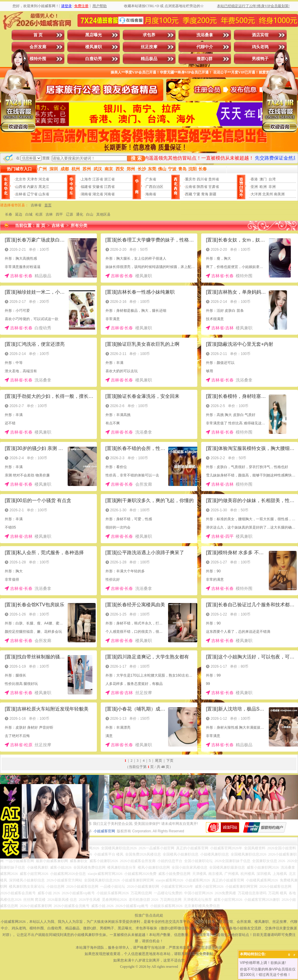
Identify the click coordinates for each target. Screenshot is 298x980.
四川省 (202, 179)
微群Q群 (205, 59)
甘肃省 (214, 187)
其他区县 (103, 214)
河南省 (109, 194)
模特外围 (38, 59)
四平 (59, 214)
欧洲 (263, 187)
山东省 (44, 194)
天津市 (32, 179)
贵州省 (214, 179)
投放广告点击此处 (149, 915)
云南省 (190, 187)
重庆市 (190, 179)
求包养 (149, 35)
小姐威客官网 (104, 831)
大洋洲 (256, 194)
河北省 (44, 179)
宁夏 (197, 194)
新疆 (213, 194)
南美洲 (279, 194)
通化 (80, 214)
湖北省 (98, 194)
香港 (254, 179)
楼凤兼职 (94, 47)
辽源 (69, 214)
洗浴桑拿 (205, 35)
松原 (39, 214)
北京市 (21, 179)
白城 (29, 214)
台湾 (272, 179)
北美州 (268, 194)
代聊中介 (205, 47)
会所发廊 (38, 47)
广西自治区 (154, 187)
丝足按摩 (149, 47)
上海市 (86, 179)
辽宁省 (32, 194)
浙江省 (109, 179)
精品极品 (149, 59)
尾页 (159, 761)
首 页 (38, 35)
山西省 (21, 187)
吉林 (49, 214)
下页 (170, 761)
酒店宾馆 (260, 35)
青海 (205, 194)
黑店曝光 (94, 35)
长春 (9, 214)
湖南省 (86, 194)
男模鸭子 (260, 59)
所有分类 (79, 226)
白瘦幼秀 (94, 59)
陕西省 (202, 187)
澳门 (263, 179)
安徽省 (98, 187)
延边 (19, 214)
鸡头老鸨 (260, 47)
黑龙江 (44, 187)
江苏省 (98, 179)
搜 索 (136, 158)
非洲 (272, 187)
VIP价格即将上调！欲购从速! (263, 963)
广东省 (151, 179)
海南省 (151, 194)
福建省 (86, 187)
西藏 (189, 194)
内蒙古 (32, 187)
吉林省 (21, 194)
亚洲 (254, 187)
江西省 (109, 187)
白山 (90, 214)
